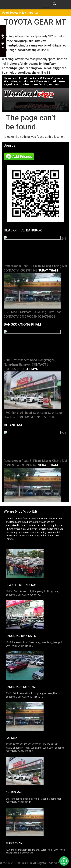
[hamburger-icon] (46, 5)
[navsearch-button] (55, 5)
